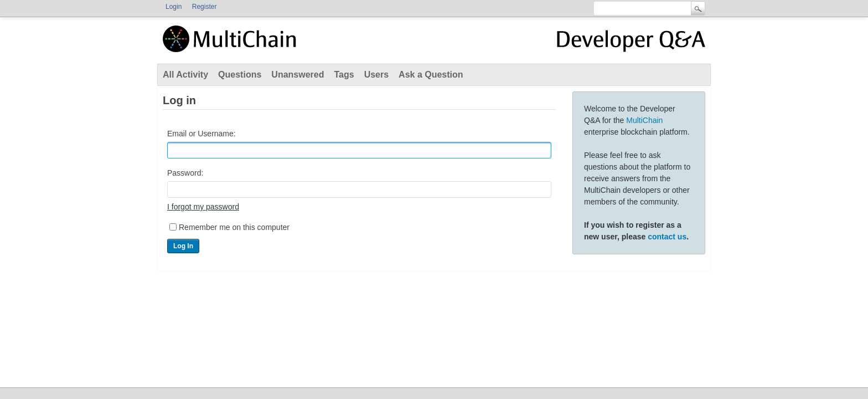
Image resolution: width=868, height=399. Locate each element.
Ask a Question (431, 75)
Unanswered (298, 75)
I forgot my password (203, 207)
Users (376, 75)
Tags (344, 75)
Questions (240, 75)
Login (174, 7)
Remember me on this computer (234, 227)
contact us (667, 237)
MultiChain (644, 120)
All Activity (185, 75)
